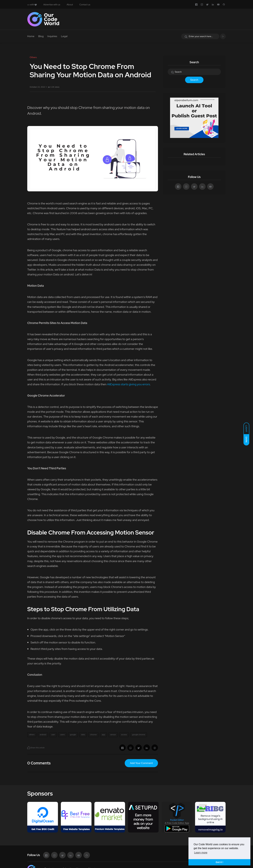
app (103, 735)
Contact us (85, 5)
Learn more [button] (201, 853)
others (32, 735)
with (32, 5)
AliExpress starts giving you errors (128, 384)
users (62, 735)
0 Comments (39, 763)
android (43, 735)
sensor (113, 735)
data (83, 735)
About (70, 5)
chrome (93, 735)
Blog (41, 36)
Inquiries (52, 36)
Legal (64, 36)
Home (31, 36)
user (53, 735)
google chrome (139, 735)
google (73, 735)
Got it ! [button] (219, 862)
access (124, 735)
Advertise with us (52, 5)
